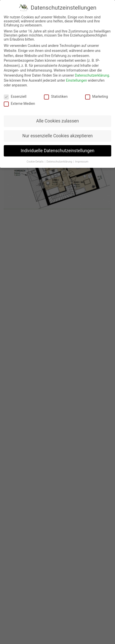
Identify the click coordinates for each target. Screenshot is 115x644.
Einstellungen (77, 76)
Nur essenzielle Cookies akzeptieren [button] (57, 132)
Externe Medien (19, 100)
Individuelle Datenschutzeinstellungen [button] (57, 147)
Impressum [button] (82, 157)
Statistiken (56, 92)
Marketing (97, 92)
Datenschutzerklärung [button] (60, 157)
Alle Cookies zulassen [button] (57, 117)
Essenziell (15, 92)
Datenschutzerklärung (92, 71)
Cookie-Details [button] (35, 157)
